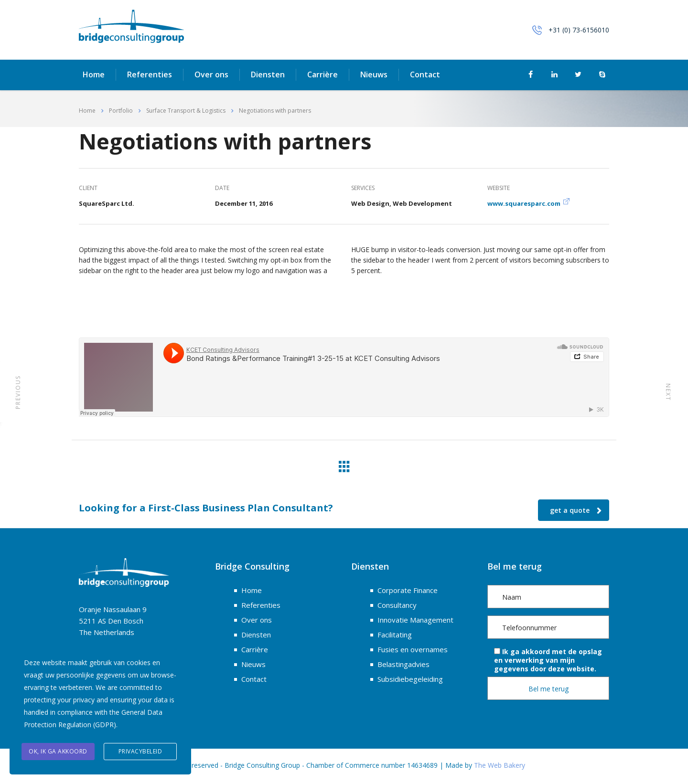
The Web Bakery (500, 765)
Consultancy (397, 605)
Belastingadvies (403, 664)
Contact (425, 75)
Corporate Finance (408, 590)
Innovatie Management (415, 620)
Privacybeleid (140, 751)
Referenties (150, 75)
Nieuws (374, 75)
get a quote (576, 510)
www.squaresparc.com (524, 203)
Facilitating (395, 635)
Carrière (322, 75)
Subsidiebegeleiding (410, 679)
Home (94, 75)
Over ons (211, 75)
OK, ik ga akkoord (58, 751)
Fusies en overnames (413, 649)
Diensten (268, 75)
